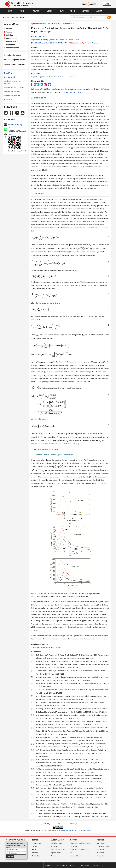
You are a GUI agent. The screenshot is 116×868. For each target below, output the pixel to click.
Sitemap (35, 853)
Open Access (101, 843)
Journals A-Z (37, 843)
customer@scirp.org (15, 125)
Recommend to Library (12, 96)
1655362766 (12, 134)
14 (77, 444)
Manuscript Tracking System (80, 843)
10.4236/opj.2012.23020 (44, 43)
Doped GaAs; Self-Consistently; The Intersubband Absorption (53, 77)
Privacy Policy (101, 856)
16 (33, 760)
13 (65, 154)
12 (33, 728)
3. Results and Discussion (44, 449)
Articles (23, 11)
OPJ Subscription (10, 77)
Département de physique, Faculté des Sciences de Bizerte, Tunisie (55, 40)
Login (107, 4)
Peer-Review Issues (58, 850)
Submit (99, 11)
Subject (35, 846)
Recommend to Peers (12, 92)
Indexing (9, 35)
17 (33, 769)
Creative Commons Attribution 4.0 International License (75, 831)
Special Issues (56, 853)
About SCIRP (58, 840)
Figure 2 (98, 621)
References (36, 652)
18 (33, 775)
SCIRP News (84, 865)
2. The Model (38, 194)
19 (33, 782)
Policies (100, 840)
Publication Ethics (103, 846)
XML (66, 43)
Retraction (100, 853)
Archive (9, 32)
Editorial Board (11, 41)
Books (50, 11)
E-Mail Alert (8, 73)
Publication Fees (12, 48)
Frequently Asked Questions (14, 88)
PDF (55, 43)
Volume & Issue (76, 856)
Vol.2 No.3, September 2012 (64, 24)
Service (74, 840)
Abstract (35, 47)
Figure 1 (91, 474)
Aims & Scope (11, 38)
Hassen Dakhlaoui (38, 37)
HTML (61, 43)
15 (33, 750)
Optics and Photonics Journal (41, 24)
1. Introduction (39, 98)
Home (11, 11)
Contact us (8, 100)
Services (85, 11)
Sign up (48, 865)
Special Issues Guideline (13, 64)
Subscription (74, 846)
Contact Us (36, 856)
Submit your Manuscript (65, 865)
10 (33, 715)
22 (33, 804)
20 (33, 788)
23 (33, 813)
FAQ (72, 853)
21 (33, 231)
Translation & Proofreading (80, 850)
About (73, 11)
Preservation (101, 850)
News (61, 11)
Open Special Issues (12, 55)
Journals (37, 11)
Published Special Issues (14, 60)
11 (33, 722)
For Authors (10, 45)
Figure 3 (34, 636)
